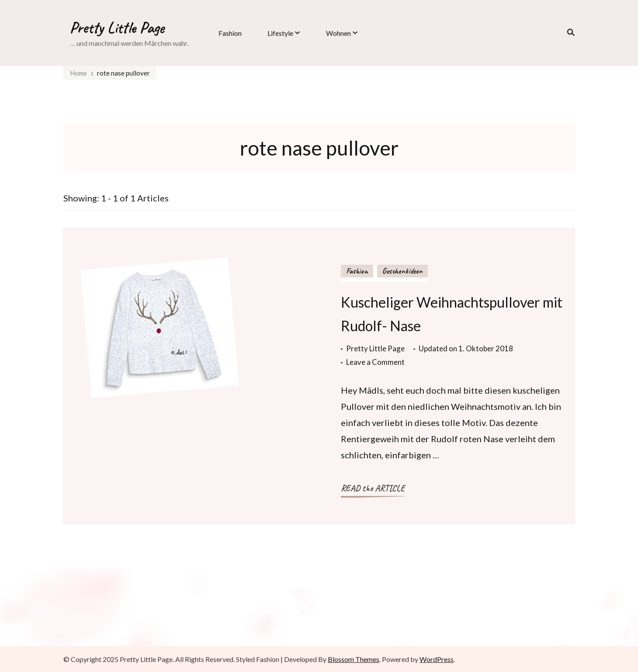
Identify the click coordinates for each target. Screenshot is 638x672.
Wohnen (338, 33)
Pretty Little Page (117, 28)
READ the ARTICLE (373, 488)
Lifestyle (280, 33)
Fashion (230, 33)
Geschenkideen (402, 271)
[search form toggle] (568, 32)
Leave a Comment (375, 362)
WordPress (437, 659)
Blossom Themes (354, 659)
